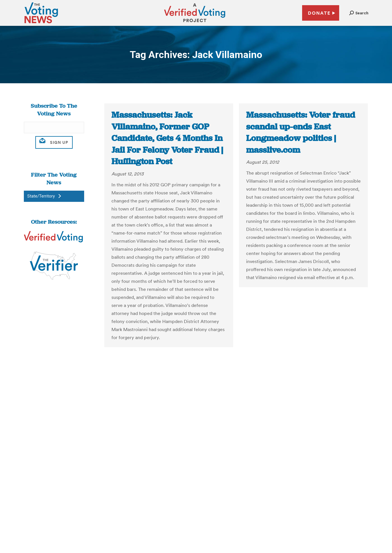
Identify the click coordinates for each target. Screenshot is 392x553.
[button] (359, 13)
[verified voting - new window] (195, 23)
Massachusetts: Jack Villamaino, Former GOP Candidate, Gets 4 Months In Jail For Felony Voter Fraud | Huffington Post (167, 138)
